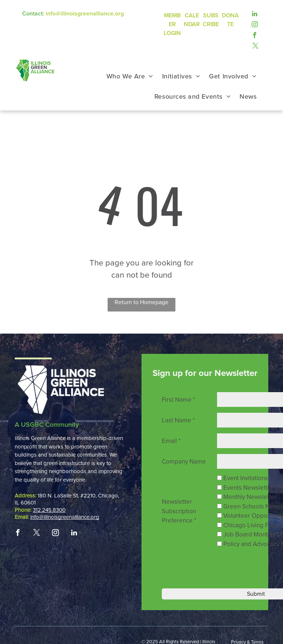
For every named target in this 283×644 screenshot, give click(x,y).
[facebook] (255, 35)
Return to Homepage (141, 302)
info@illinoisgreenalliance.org (85, 14)
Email (171, 441)
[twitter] (256, 46)
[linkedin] (255, 14)
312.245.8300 (49, 510)
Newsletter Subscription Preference (179, 511)
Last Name (178, 420)
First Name (179, 400)
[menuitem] (130, 76)
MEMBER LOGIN (172, 24)
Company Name (184, 462)
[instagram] (255, 24)
